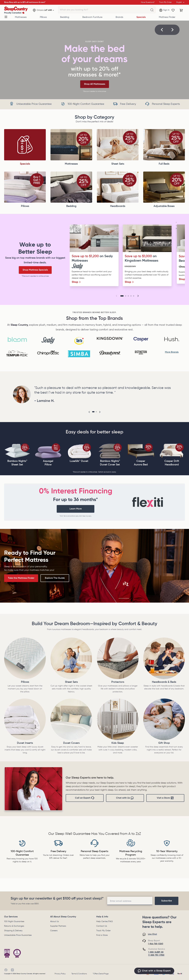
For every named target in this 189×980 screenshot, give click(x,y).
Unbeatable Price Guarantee (18, 935)
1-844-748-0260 (156, 944)
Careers (54, 931)
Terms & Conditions (79, 974)
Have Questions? (148, 2)
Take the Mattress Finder (21, 578)
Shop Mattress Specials (35, 270)
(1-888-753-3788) (156, 955)
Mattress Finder (167, 17)
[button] (162, 30)
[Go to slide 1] (122, 296)
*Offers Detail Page (101, 974)
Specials (141, 17)
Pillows (43, 17)
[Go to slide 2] (126, 296)
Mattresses (21, 17)
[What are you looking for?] (152, 10)
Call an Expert (85, 798)
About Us (54, 921)
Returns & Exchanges (14, 926)
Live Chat (152, 934)
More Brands (172, 352)
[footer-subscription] (167, 901)
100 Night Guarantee (14, 921)
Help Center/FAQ (104, 921)
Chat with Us (125, 798)
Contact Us (102, 926)
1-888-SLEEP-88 (156, 952)
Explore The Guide (55, 578)
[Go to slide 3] (128, 296)
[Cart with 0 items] (181, 10)
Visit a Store (165, 798)
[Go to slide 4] (131, 296)
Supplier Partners (58, 926)
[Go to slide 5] (134, 296)
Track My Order (103, 931)
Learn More (76, 509)
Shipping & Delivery (13, 931)
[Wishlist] (173, 10)
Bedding (65, 17)
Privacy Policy (60, 974)
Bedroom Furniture (92, 17)
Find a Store (102, 935)
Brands (119, 17)
